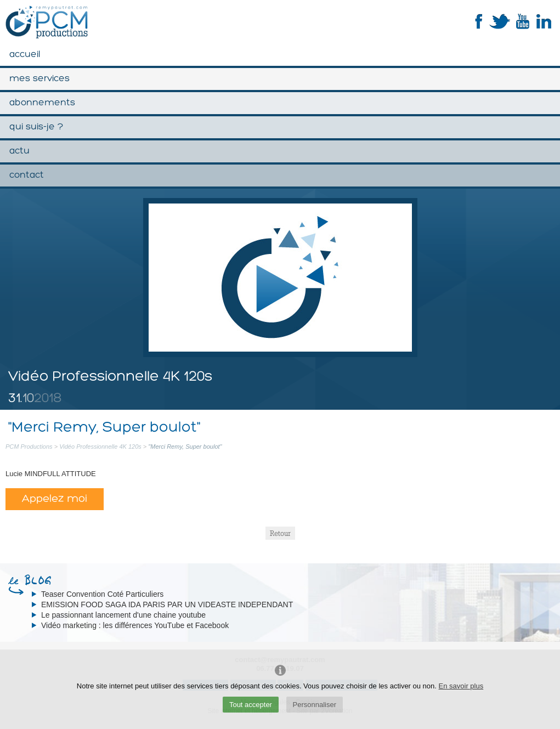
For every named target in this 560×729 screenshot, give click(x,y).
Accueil (25, 55)
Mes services (39, 79)
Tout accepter (251, 705)
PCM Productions (29, 447)
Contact (27, 175)
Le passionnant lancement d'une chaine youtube (123, 615)
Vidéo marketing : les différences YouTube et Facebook (135, 625)
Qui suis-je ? (36, 127)
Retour (280, 533)
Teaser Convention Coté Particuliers (102, 594)
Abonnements (42, 103)
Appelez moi (55, 499)
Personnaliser (315, 705)
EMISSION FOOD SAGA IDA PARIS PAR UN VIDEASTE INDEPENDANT (167, 604)
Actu (19, 151)
